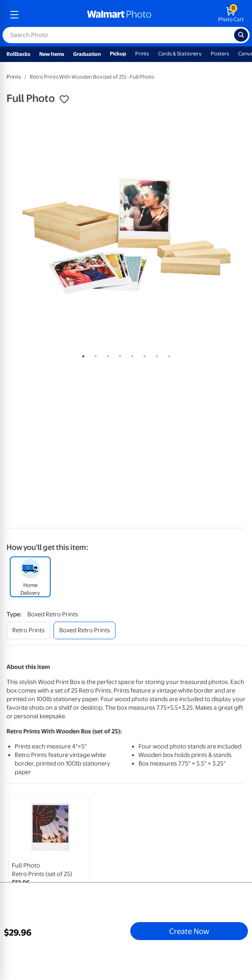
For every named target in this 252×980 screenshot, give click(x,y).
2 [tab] (94, 355)
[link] (49, 856)
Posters (220, 54)
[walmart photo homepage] (119, 15)
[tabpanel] (126, 229)
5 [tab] (131, 355)
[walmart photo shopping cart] (231, 15)
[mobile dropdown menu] (14, 15)
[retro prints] (28, 630)
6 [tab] (143, 355)
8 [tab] (167, 355)
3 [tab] (106, 355)
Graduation (87, 54)
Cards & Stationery (180, 54)
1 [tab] (82, 355)
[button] (64, 99)
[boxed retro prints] (85, 630)
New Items (52, 54)
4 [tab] (118, 355)
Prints (142, 54)
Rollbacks (18, 54)
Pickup (118, 54)
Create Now (189, 931)
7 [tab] (155, 355)
